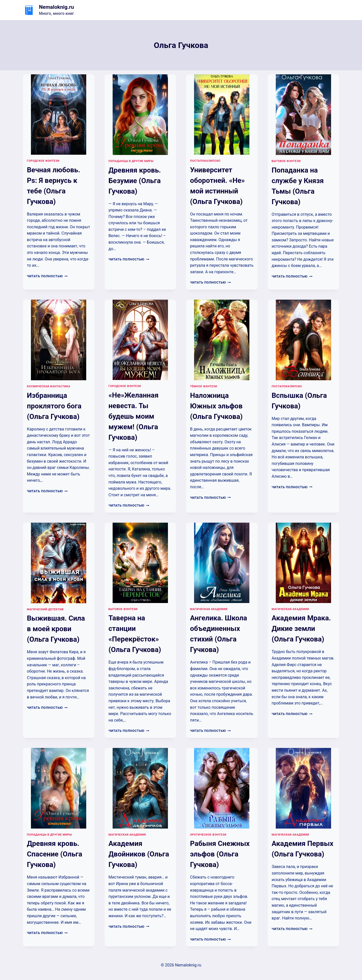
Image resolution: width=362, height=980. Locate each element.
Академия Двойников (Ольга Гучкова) (139, 854)
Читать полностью (47, 276)
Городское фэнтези (43, 161)
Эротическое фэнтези (208, 835)
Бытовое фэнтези (286, 161)
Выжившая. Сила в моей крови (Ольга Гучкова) (56, 629)
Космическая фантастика (49, 386)
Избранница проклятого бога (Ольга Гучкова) (54, 406)
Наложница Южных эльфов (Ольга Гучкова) (216, 406)
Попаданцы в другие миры (131, 161)
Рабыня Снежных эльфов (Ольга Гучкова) (220, 854)
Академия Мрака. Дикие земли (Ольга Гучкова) (301, 629)
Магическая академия (209, 609)
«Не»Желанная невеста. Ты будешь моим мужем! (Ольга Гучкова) (134, 416)
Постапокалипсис (205, 161)
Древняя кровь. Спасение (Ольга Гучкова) (55, 854)
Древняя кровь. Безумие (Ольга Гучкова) (135, 181)
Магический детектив (45, 609)
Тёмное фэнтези (204, 386)
